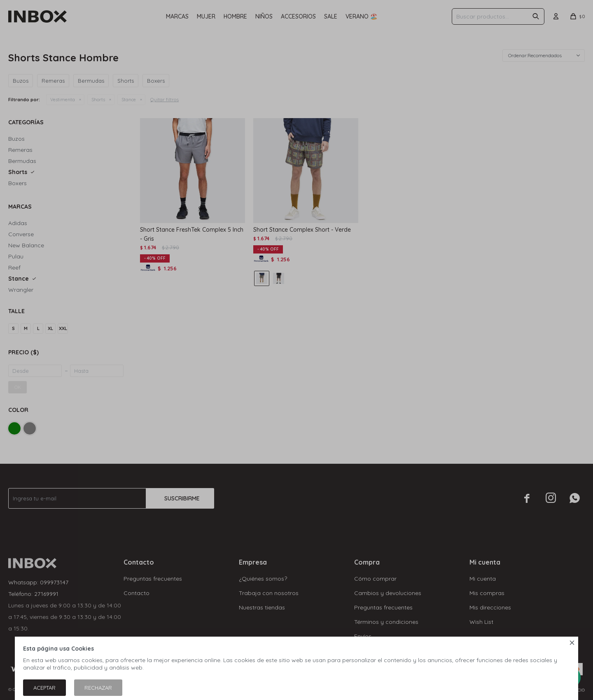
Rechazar (98, 688)
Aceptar (44, 688)
